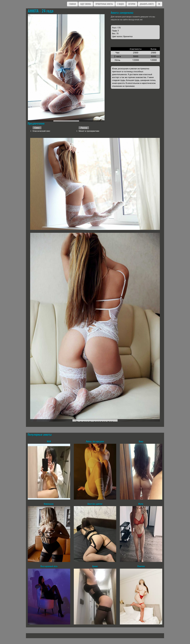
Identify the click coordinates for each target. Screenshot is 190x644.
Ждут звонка (86, 4)
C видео (121, 4)
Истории (132, 4)
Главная (72, 4)
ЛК (159, 4)
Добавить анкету (147, 4)
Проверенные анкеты (104, 4)
